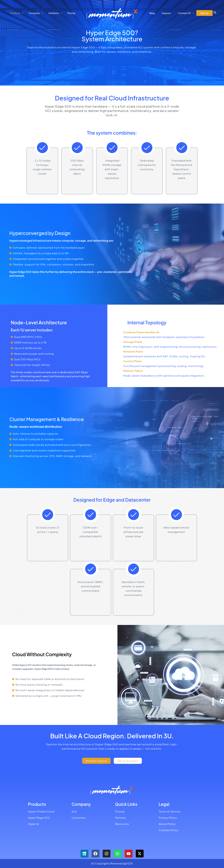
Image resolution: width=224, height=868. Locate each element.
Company (81, 804)
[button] (215, 13)
